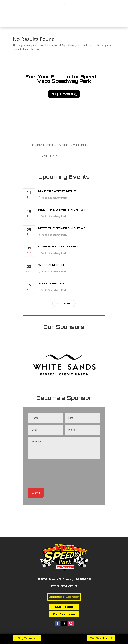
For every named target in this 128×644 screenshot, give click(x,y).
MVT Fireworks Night (57, 191)
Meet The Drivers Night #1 (61, 210)
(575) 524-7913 (64, 586)
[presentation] (42, 473)
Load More (64, 304)
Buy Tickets (26, 638)
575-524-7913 (44, 156)
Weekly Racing (51, 265)
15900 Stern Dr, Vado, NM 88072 (60, 145)
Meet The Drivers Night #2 (62, 228)
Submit (36, 493)
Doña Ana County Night (59, 246)
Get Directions (100, 638)
